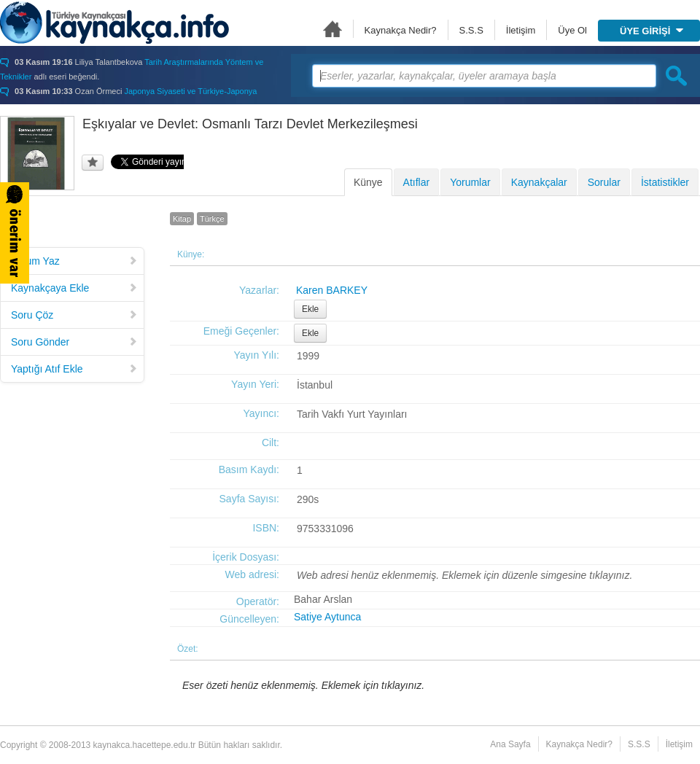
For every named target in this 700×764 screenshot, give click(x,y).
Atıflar (417, 182)
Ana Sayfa (332, 29)
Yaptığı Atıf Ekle (74, 369)
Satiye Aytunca (327, 617)
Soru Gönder (74, 342)
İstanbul (315, 385)
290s (308, 499)
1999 (308, 356)
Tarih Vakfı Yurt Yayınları (352, 414)
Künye (368, 182)
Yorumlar (470, 182)
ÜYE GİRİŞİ (652, 31)
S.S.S (471, 30)
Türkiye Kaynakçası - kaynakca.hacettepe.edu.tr (114, 23)
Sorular (604, 182)
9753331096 (325, 529)
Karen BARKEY (332, 290)
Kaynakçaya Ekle (74, 288)
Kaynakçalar (539, 182)
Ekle (310, 309)
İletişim (521, 30)
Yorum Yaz (74, 261)
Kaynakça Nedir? (401, 30)
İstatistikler (665, 182)
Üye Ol (572, 30)
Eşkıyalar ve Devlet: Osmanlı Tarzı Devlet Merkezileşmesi (250, 124)
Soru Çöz (74, 315)
